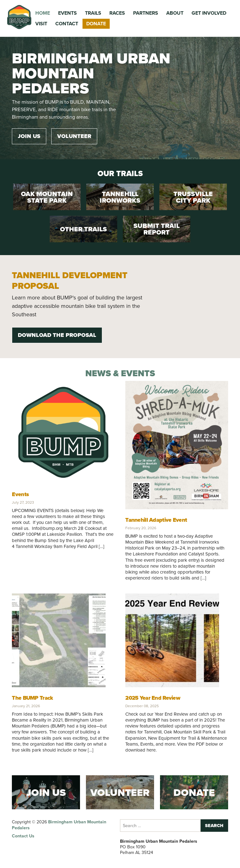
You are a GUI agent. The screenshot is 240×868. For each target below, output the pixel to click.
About (175, 13)
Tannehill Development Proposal (70, 281)
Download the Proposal (57, 335)
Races (117, 13)
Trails (93, 13)
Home (43, 13)
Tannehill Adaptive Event (156, 520)
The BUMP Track (32, 698)
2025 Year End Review (153, 698)
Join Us (29, 136)
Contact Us (23, 836)
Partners (146, 13)
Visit (41, 24)
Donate (96, 24)
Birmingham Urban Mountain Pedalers (59, 825)
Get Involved (209, 13)
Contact (67, 24)
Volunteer (74, 136)
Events (67, 13)
